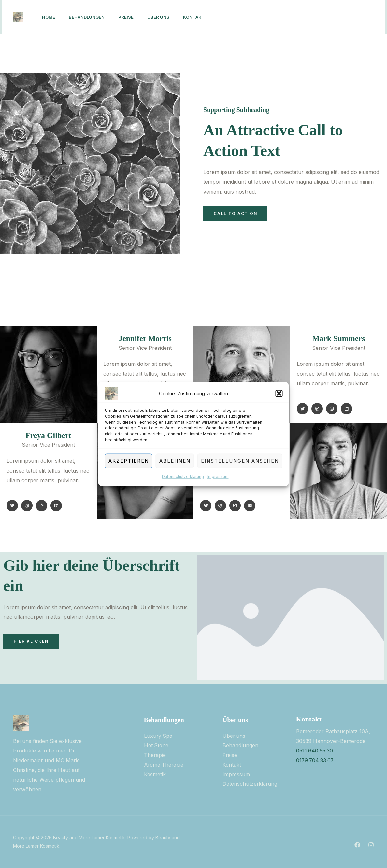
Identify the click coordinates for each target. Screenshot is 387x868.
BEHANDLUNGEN (90, 17)
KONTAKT (203, 17)
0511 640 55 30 (315, 751)
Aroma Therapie (164, 765)
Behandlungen (240, 745)
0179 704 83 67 (316, 760)
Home (50, 17)
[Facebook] (282, 17)
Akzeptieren (129, 461)
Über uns (234, 736)
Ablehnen (175, 461)
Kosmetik (155, 774)
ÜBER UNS (165, 17)
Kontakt (232, 765)
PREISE (131, 17)
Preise (230, 755)
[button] (279, 394)
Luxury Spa (158, 736)
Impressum (218, 477)
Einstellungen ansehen (240, 461)
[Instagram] (297, 17)
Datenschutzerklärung (183, 477)
